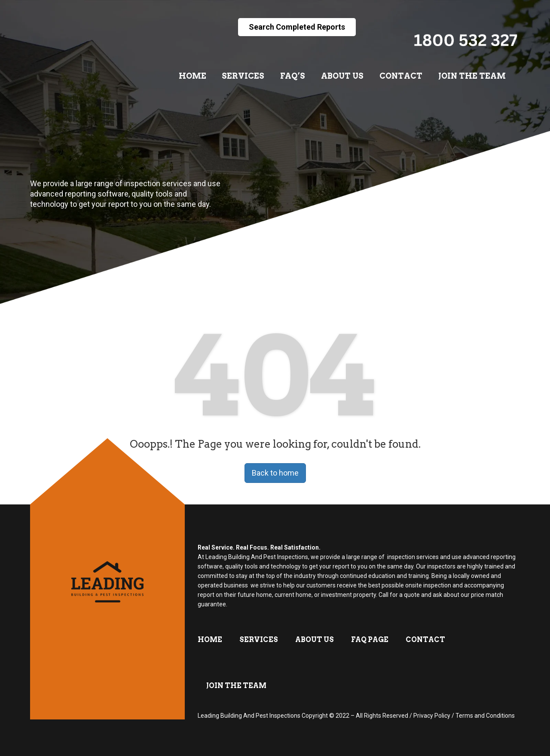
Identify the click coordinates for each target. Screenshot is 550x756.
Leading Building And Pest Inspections (249, 716)
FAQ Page (370, 640)
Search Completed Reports (297, 27)
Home (192, 76)
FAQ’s (293, 76)
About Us (342, 76)
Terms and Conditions (485, 716)
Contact (401, 76)
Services (243, 76)
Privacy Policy (432, 716)
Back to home (275, 473)
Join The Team (472, 76)
